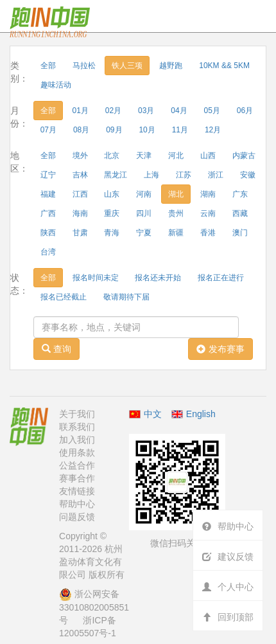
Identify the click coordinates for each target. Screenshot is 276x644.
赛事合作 (77, 478)
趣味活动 (56, 85)
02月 (113, 111)
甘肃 (80, 233)
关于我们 (77, 414)
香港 (208, 233)
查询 (56, 349)
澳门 (240, 233)
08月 (81, 130)
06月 (245, 111)
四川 (144, 213)
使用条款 (77, 452)
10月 (147, 130)
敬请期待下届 (126, 297)
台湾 (48, 252)
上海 (151, 175)
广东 (240, 194)
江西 (80, 194)
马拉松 (84, 66)
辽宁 (48, 175)
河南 (144, 194)
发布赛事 (220, 349)
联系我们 (77, 427)
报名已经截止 (64, 297)
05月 (212, 111)
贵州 (176, 213)
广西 (48, 213)
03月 (146, 111)
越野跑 (171, 66)
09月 (114, 130)
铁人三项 (127, 66)
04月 (179, 111)
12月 (213, 130)
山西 (208, 156)
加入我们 (77, 440)
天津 (144, 156)
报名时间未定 (96, 278)
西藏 (240, 213)
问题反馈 (77, 517)
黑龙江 (116, 175)
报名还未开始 (158, 278)
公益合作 (77, 465)
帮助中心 (77, 504)
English (201, 414)
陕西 (48, 233)
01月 (81, 111)
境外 (80, 156)
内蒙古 (244, 156)
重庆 (112, 213)
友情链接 (77, 491)
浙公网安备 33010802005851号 (94, 607)
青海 (112, 233)
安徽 (248, 175)
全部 (48, 66)
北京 (112, 156)
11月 (180, 130)
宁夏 (144, 233)
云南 (208, 213)
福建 (48, 194)
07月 (48, 130)
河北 (176, 156)
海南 (80, 213)
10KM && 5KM (224, 66)
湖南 (208, 194)
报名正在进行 (221, 278)
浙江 (216, 175)
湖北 (176, 194)
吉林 (80, 175)
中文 (145, 414)
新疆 (176, 233)
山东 (112, 194)
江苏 (184, 175)
